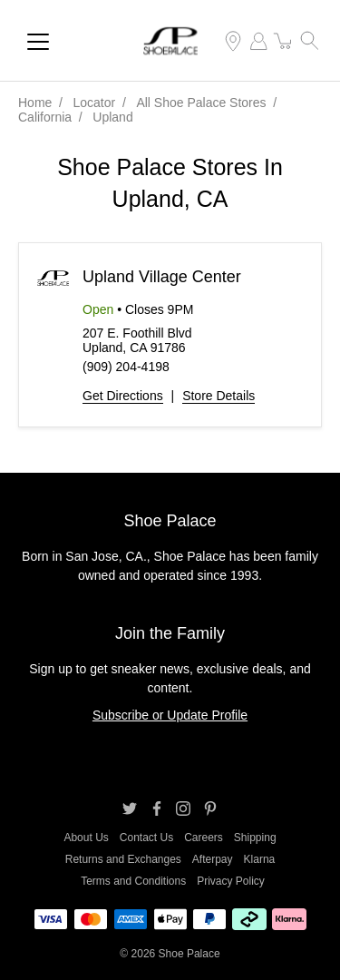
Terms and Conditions (133, 881)
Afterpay (213, 859)
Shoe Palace (189, 954)
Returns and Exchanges (123, 859)
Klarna (260, 859)
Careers (204, 838)
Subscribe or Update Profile (170, 715)
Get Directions (123, 396)
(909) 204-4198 (126, 367)
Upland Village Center (162, 277)
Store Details (219, 396)
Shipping (255, 838)
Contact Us (146, 838)
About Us (86, 838)
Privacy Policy (231, 881)
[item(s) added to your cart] (284, 41)
